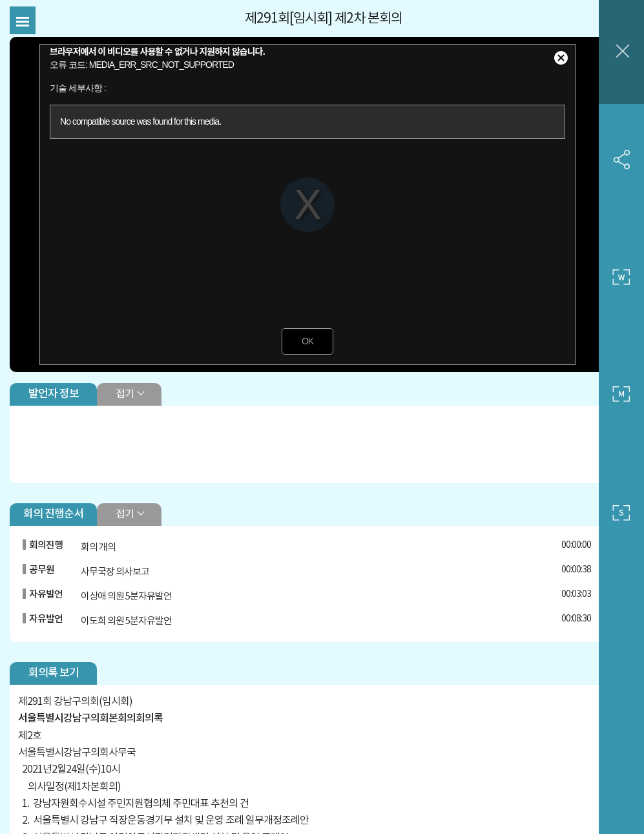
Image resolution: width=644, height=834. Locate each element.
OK (298, 327)
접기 (128, 379)
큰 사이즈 (621, 277)
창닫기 (621, 52)
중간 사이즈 (621, 395)
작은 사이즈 (621, 513)
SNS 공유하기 (621, 160)
